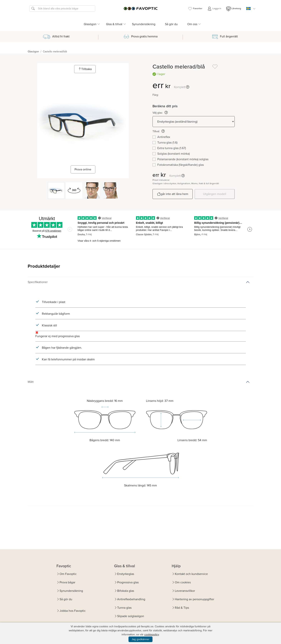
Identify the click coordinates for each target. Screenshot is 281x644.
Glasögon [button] (90, 24)
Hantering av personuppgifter (194, 599)
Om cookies (183, 582)
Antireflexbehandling (131, 599)
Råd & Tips (182, 608)
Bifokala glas (126, 591)
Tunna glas (124, 608)
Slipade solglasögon (131, 616)
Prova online (83, 169)
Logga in (214, 9)
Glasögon (33, 52)
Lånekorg (234, 9)
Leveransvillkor (185, 591)
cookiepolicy (152, 635)
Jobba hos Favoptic (73, 611)
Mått (31, 382)
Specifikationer (38, 282)
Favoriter (195, 9)
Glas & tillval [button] (114, 24)
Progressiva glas (128, 582)
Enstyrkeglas (126, 574)
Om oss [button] (192, 24)
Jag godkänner (140, 639)
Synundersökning (144, 24)
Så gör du (171, 24)
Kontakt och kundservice (191, 574)
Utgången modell (215, 194)
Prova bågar (67, 582)
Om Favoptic (68, 574)
